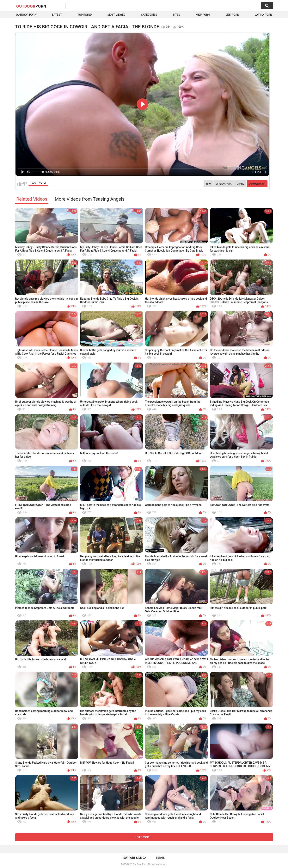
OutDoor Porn (140, 864)
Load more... (144, 837)
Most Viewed (116, 15)
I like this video (19, 184)
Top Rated (85, 15)
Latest (57, 15)
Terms (160, 858)
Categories (149, 15)
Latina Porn (263, 15)
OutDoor (31, 6)
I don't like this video (25, 184)
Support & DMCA (135, 858)
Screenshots (224, 184)
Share (240, 184)
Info (208, 184)
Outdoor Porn (26, 15)
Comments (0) (257, 184)
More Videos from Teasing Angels (89, 199)
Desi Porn (232, 15)
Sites (176, 15)
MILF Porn (203, 15)
